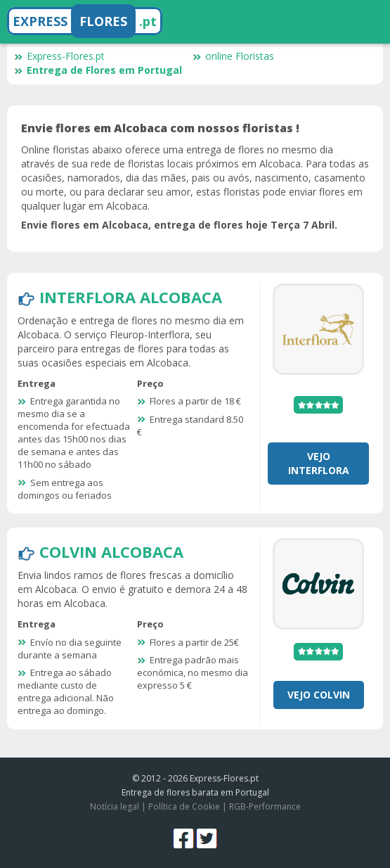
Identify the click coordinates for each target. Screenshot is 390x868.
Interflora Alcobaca (131, 297)
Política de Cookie (184, 806)
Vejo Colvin (319, 695)
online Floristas (233, 56)
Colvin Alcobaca (111, 551)
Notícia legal (115, 806)
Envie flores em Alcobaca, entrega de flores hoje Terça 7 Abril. (179, 225)
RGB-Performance (265, 806)
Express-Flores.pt (59, 56)
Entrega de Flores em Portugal (98, 70)
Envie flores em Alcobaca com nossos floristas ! (160, 128)
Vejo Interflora (319, 463)
